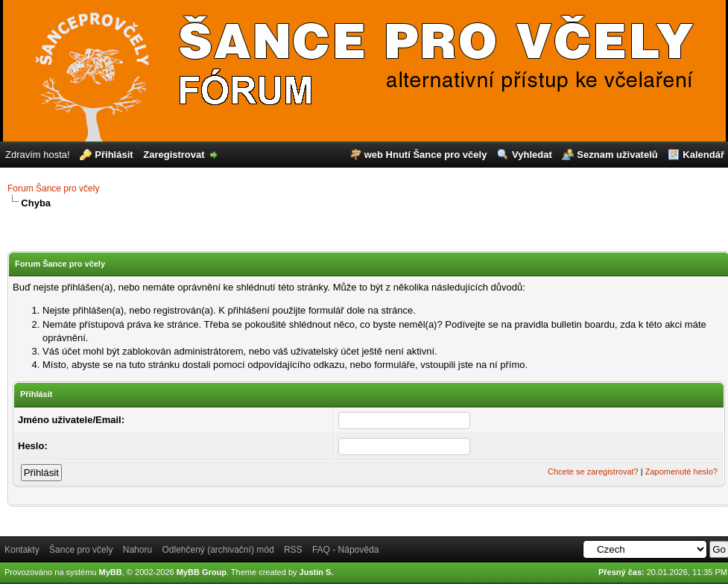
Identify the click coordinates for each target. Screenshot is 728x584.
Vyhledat (532, 155)
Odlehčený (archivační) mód (218, 550)
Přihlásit (114, 155)
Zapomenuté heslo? (681, 472)
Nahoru (137, 550)
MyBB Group (202, 572)
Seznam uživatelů (617, 155)
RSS (293, 550)
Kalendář (703, 155)
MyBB (111, 572)
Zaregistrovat (174, 155)
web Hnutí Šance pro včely (426, 155)
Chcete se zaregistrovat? (593, 472)
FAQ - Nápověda (345, 550)
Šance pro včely (81, 550)
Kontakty (22, 550)
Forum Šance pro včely (53, 188)
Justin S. (317, 572)
